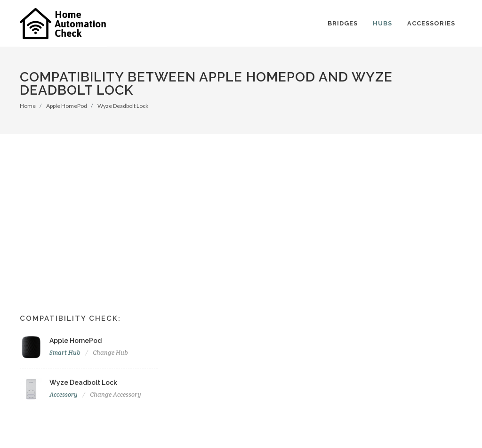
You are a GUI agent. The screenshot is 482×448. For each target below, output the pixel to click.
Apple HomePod (67, 106)
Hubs (382, 23)
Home (28, 106)
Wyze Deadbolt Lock (123, 106)
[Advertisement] (241, 205)
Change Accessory (116, 395)
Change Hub (110, 353)
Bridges (343, 23)
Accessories (431, 23)
